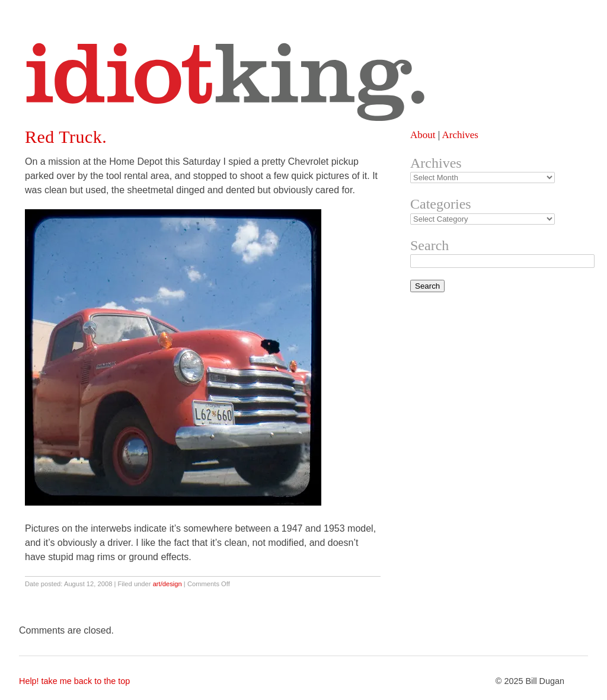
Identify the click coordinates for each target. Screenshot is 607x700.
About (423, 135)
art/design (167, 584)
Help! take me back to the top (74, 681)
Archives (460, 135)
